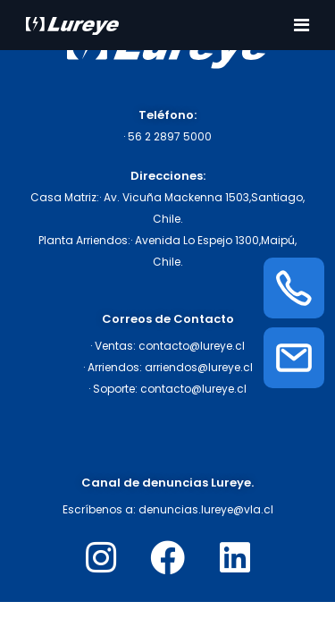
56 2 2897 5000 (170, 136)
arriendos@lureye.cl (199, 367)
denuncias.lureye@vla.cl (206, 509)
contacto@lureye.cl (192, 346)
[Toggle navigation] (301, 25)
